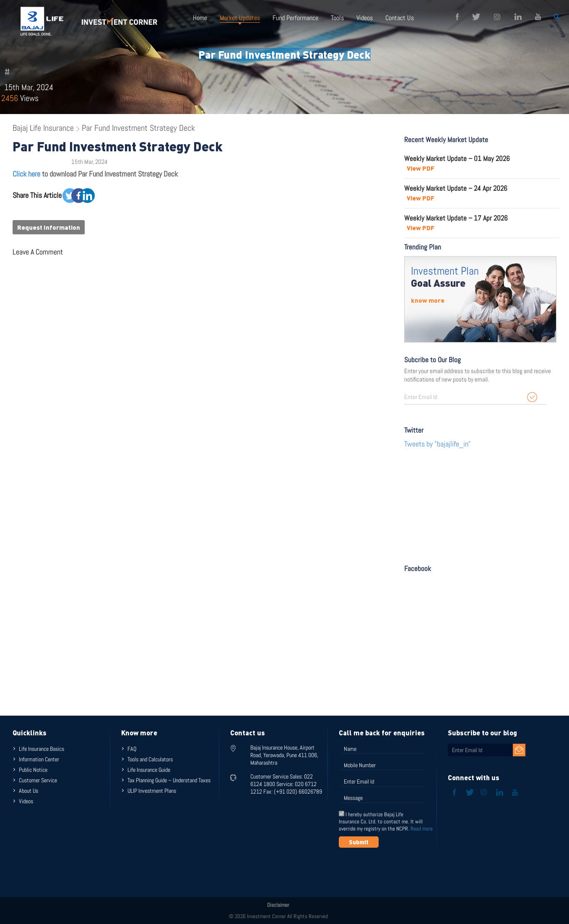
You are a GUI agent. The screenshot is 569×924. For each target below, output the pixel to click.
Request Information (49, 227)
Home (200, 18)
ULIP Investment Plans (152, 791)
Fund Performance (295, 18)
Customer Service (38, 780)
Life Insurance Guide (149, 770)
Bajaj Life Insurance (43, 128)
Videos (365, 18)
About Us (29, 791)
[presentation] (403, 868)
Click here (26, 174)
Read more (422, 829)
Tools (337, 18)
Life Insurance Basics (42, 749)
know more (428, 300)
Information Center (39, 759)
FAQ (132, 749)
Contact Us (400, 18)
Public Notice (33, 770)
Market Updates (240, 18)
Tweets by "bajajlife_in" (438, 444)
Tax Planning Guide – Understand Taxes (169, 780)
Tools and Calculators (150, 759)
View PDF (421, 168)
